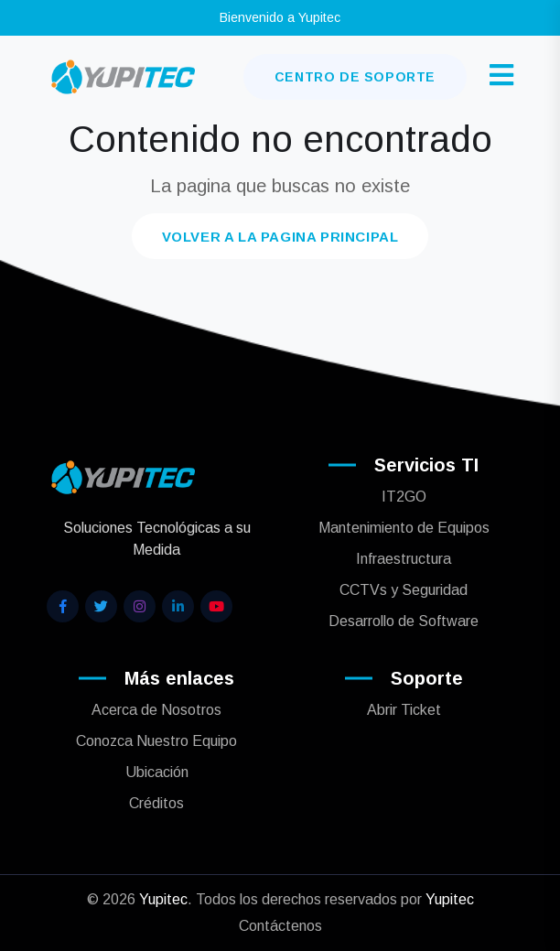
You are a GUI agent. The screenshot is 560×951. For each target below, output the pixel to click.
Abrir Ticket (404, 710)
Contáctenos (280, 926)
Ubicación (157, 772)
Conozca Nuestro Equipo (156, 741)
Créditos (156, 803)
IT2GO (404, 497)
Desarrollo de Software (404, 621)
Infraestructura (404, 559)
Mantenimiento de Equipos (404, 528)
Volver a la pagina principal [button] (280, 237)
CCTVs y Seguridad (404, 590)
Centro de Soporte (355, 77)
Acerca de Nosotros (156, 710)
